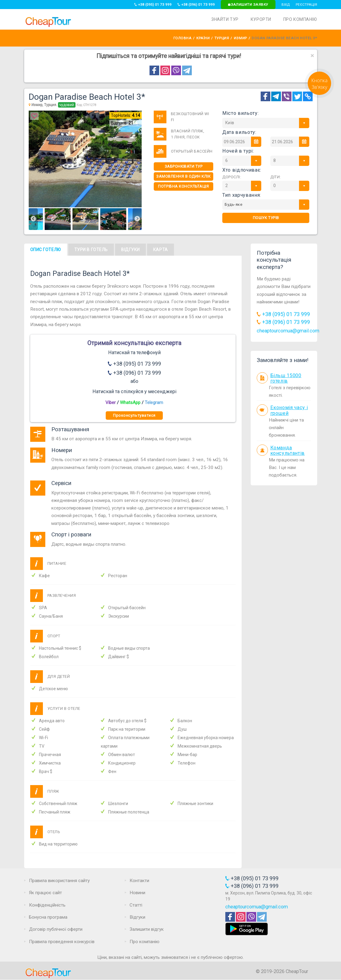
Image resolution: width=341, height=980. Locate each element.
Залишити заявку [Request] (248, 5)
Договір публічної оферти (56, 929)
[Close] (312, 56)
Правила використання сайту (59, 881)
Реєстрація (306, 5)
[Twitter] (297, 96)
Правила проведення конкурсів (62, 942)
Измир (240, 38)
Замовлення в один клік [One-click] (183, 176)
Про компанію (300, 19)
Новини (137, 893)
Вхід (286, 5)
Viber (111, 403)
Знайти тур (225, 19)
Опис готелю (46, 250)
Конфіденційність (47, 905)
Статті (136, 905)
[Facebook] (265, 96)
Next (137, 219)
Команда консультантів (288, 451)
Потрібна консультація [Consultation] (183, 186)
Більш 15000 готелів (286, 378)
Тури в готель (91, 250)
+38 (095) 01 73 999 (153, 5)
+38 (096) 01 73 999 (196, 5)
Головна (183, 38)
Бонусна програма (48, 917)
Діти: (276, 177)
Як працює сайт (45, 893)
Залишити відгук (147, 929)
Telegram (154, 403)
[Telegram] (276, 96)
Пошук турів (266, 218)
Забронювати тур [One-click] (184, 166)
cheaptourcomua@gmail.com (288, 331)
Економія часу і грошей (289, 410)
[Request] (319, 96)
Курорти (261, 19)
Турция (222, 38)
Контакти (139, 881)
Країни (203, 38)
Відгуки (130, 250)
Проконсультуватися (134, 415)
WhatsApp (130, 403)
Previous (33, 219)
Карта (161, 250)
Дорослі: (232, 177)
